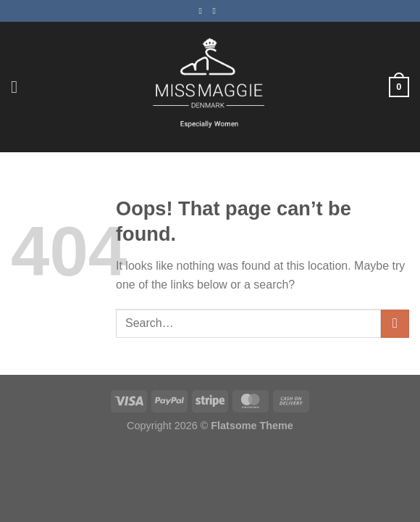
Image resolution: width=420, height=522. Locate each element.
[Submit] (395, 324)
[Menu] (20, 87)
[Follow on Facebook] (203, 11)
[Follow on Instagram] (217, 11)
